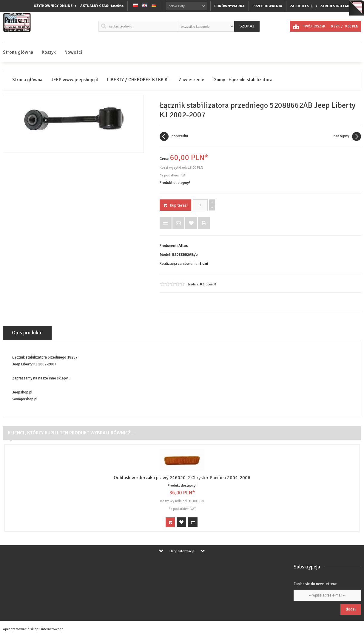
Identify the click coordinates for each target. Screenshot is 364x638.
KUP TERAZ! (175, 205)
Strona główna (18, 52)
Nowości (73, 52)
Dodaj (351, 609)
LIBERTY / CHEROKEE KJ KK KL (138, 80)
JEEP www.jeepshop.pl (75, 80)
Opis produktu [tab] (27, 333)
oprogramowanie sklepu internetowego (33, 629)
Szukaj (247, 26)
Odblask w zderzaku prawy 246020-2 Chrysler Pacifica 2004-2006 (182, 478)
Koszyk (49, 52)
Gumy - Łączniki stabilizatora (243, 80)
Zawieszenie (192, 80)
